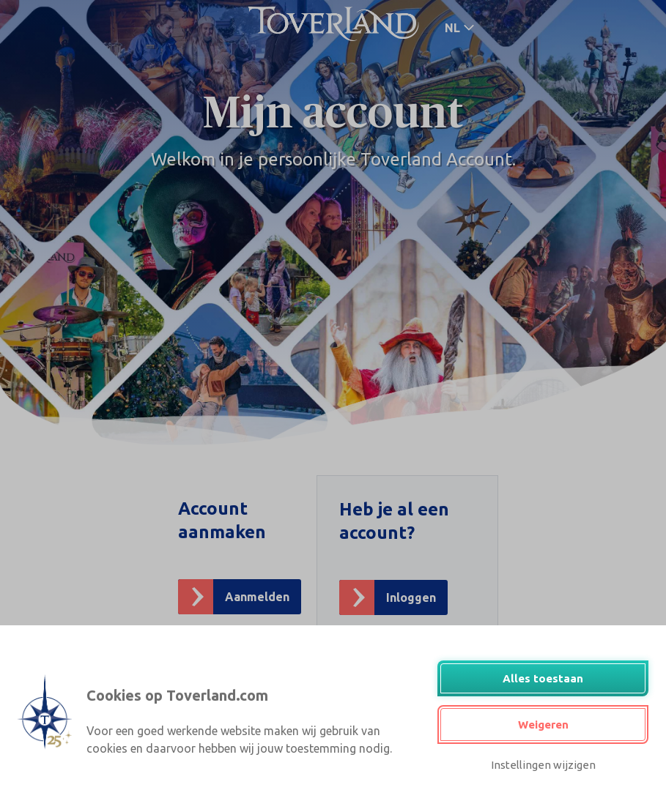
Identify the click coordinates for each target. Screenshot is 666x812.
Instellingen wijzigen (543, 765)
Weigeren (543, 725)
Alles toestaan (543, 678)
